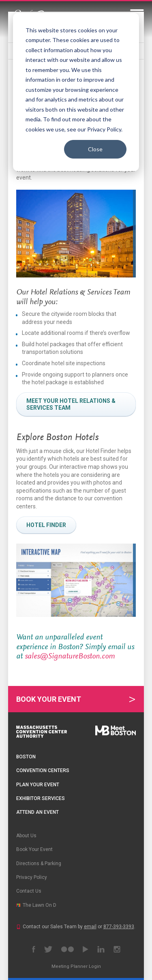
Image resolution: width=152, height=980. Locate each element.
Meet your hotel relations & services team (71, 404)
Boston (26, 757)
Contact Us (29, 891)
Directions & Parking (39, 864)
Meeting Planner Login (76, 966)
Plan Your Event (38, 785)
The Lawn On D (40, 905)
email (90, 927)
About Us (26, 836)
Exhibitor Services (41, 798)
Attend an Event (37, 812)
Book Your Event (49, 699)
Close (95, 149)
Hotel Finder (46, 525)
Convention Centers (43, 770)
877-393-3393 (119, 927)
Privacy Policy (32, 877)
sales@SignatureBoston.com (70, 656)
